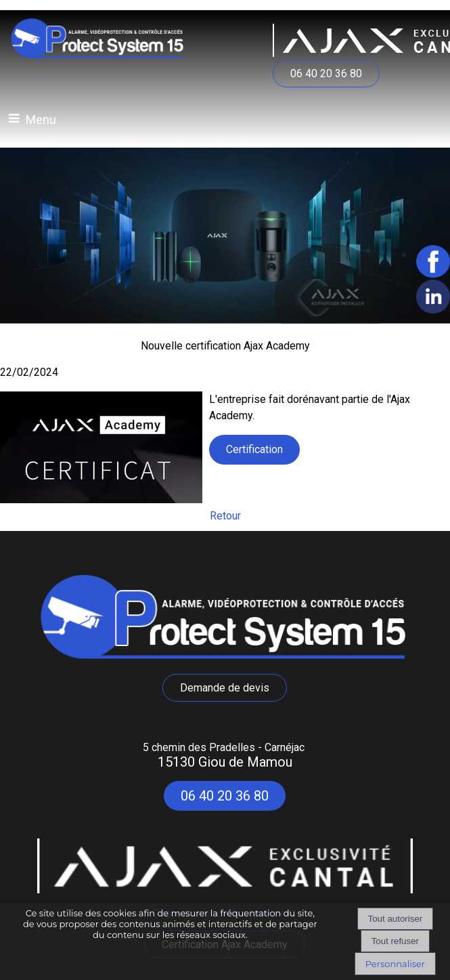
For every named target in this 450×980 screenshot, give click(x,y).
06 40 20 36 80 (326, 73)
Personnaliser (395, 964)
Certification (254, 449)
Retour (225, 516)
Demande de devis (225, 688)
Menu (41, 120)
